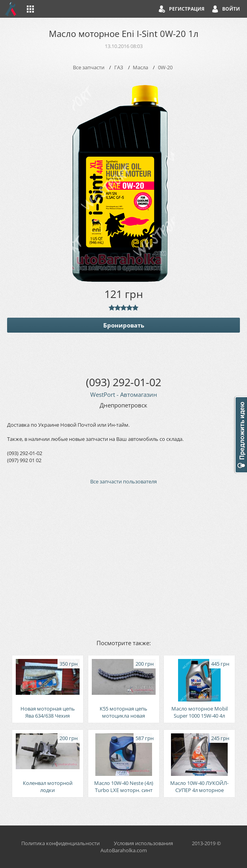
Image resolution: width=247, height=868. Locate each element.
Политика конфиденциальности (60, 843)
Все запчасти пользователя (123, 481)
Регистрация (187, 9)
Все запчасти (89, 67)
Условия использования (143, 843)
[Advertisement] (123, 561)
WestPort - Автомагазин (124, 394)
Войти (231, 9)
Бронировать (124, 325)
